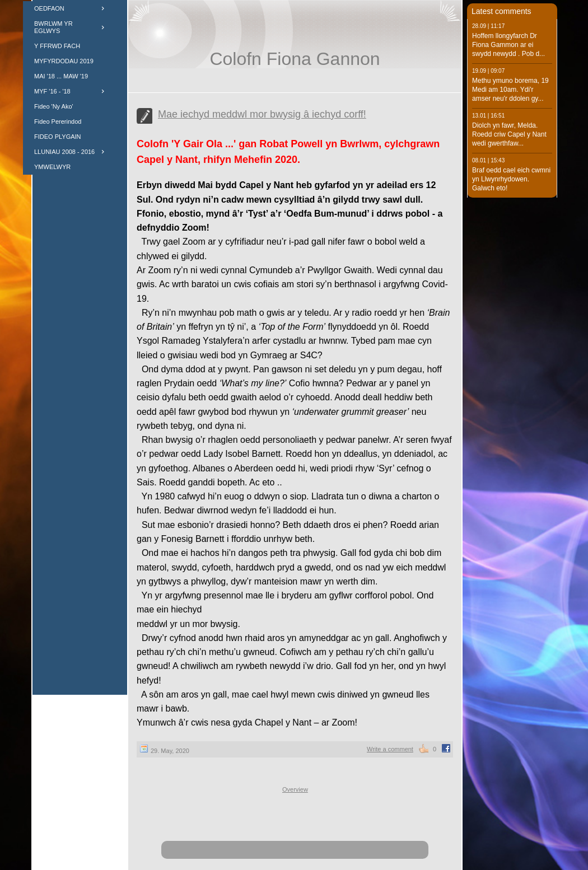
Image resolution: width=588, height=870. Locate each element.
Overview (295, 789)
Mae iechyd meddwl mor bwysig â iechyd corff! (262, 114)
